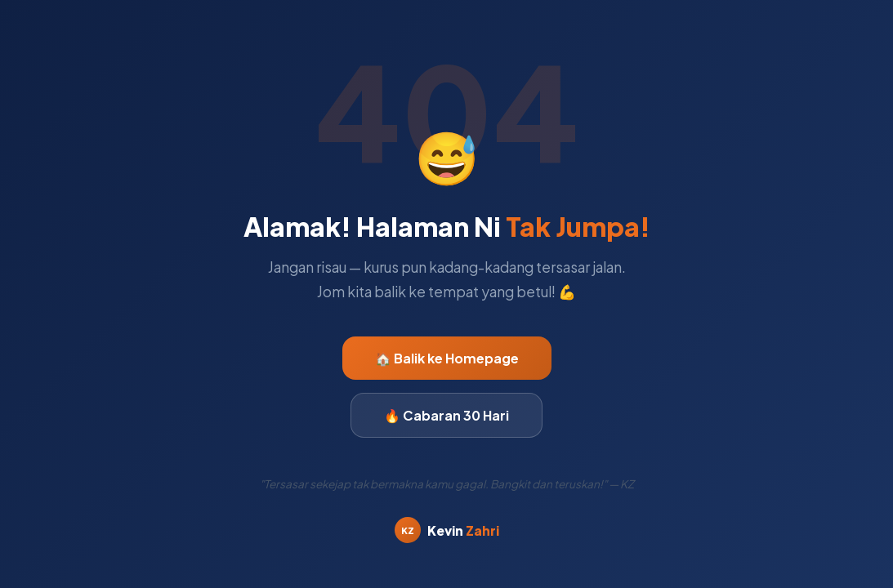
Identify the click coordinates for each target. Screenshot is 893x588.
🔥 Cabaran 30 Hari (446, 415)
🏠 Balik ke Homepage (447, 358)
